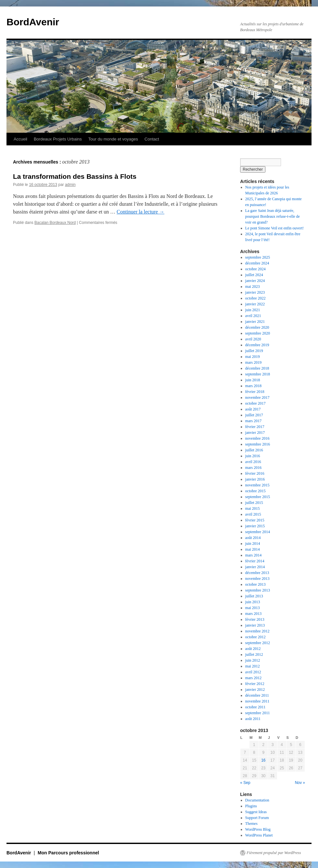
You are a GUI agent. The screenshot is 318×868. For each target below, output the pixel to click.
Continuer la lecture (140, 212)
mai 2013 (253, 608)
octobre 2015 (256, 491)
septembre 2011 (258, 713)
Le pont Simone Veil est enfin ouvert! (275, 228)
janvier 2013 (255, 625)
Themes (251, 824)
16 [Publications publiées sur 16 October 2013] (263, 760)
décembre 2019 (257, 345)
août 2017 (253, 409)
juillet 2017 (254, 415)
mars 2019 (253, 362)
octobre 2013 (256, 584)
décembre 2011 (257, 695)
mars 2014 (253, 555)
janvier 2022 (255, 304)
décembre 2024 (257, 263)
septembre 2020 (258, 333)
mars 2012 (253, 678)
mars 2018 (253, 386)
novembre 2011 (257, 701)
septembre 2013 (258, 590)
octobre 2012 (256, 637)
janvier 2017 (255, 433)
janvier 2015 (255, 526)
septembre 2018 (258, 374)
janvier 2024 (255, 281)
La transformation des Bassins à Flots (75, 176)
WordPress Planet (259, 835)
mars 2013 (253, 614)
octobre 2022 (256, 298)
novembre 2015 (257, 485)
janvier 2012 (255, 690)
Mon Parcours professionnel (68, 853)
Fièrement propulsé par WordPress (274, 853)
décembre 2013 (257, 573)
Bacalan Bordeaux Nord (55, 223)
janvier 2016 (255, 479)
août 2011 (253, 719)
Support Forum (257, 818)
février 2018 (255, 392)
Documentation (257, 800)
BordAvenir (33, 22)
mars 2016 (253, 468)
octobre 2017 (256, 403)
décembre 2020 (257, 327)
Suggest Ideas (256, 812)
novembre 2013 (257, 579)
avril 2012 (253, 672)
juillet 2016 (254, 450)
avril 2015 (253, 514)
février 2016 (255, 473)
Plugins (251, 806)
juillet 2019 (254, 351)
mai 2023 (253, 287)
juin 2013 (253, 602)
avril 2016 (253, 462)
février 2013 (255, 619)
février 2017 (255, 427)
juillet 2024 (254, 275)
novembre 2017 (257, 397)
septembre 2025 (258, 257)
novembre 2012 (257, 631)
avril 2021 (253, 316)
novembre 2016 (257, 438)
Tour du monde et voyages (113, 139)
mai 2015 (253, 508)
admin (70, 185)
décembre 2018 (257, 368)
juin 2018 (253, 380)
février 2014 (255, 561)
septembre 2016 (258, 444)
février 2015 (255, 520)
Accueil (20, 139)
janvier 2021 (255, 322)
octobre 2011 (256, 707)
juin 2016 (253, 456)
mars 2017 (253, 421)
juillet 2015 (254, 503)
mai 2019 (253, 357)
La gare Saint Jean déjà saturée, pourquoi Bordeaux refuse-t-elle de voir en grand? (273, 216)
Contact (152, 139)
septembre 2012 (258, 643)
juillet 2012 (254, 654)
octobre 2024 (256, 269)
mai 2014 (253, 549)
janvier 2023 (255, 292)
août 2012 (253, 649)
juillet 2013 (254, 596)
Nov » (300, 783)
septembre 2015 (258, 497)
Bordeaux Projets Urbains (58, 139)
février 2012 (255, 684)
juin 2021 (253, 310)
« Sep (245, 783)
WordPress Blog (258, 829)
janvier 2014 (255, 567)
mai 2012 (253, 666)
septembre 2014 (258, 532)
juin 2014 (253, 544)
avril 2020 (253, 339)
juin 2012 (253, 660)
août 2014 (253, 538)
